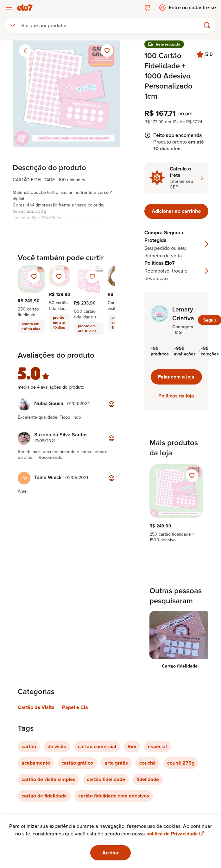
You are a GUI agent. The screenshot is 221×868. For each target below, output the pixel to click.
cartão (29, 746)
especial (157, 746)
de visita (57, 746)
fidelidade (148, 779)
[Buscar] (112, 25)
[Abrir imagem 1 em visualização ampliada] (66, 94)
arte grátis (116, 763)
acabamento (36, 763)
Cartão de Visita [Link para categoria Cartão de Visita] (36, 707)
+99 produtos (162, 351)
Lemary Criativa (183, 314)
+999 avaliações (187, 351)
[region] (177, 503)
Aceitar (110, 853)
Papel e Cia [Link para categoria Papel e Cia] (75, 707)
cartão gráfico (77, 763)
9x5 (132, 746)
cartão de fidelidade (44, 796)
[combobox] (13, 25)
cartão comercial (97, 746)
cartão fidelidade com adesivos (114, 796)
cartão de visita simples (48, 779)
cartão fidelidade (106, 779)
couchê (148, 763)
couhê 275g (181, 763)
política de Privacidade (176, 834)
